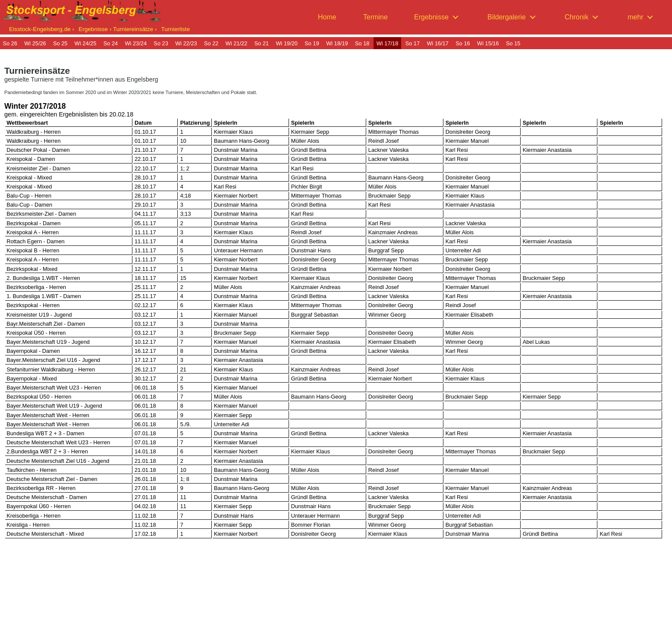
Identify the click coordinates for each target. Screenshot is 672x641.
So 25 (60, 43)
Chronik (576, 17)
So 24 (111, 43)
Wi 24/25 (86, 43)
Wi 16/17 (438, 43)
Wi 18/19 (337, 43)
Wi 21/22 (237, 43)
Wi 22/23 (186, 43)
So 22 (211, 43)
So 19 (312, 43)
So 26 (10, 43)
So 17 (413, 43)
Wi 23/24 (136, 43)
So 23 (161, 43)
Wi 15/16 (488, 43)
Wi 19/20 (287, 43)
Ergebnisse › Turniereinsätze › (118, 29)
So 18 (362, 43)
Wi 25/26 (35, 43)
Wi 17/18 (388, 43)
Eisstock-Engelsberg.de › (42, 29)
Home (327, 17)
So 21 (262, 43)
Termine (375, 17)
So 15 (513, 43)
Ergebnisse (431, 17)
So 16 (463, 43)
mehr (635, 17)
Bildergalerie (507, 17)
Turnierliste (175, 29)
